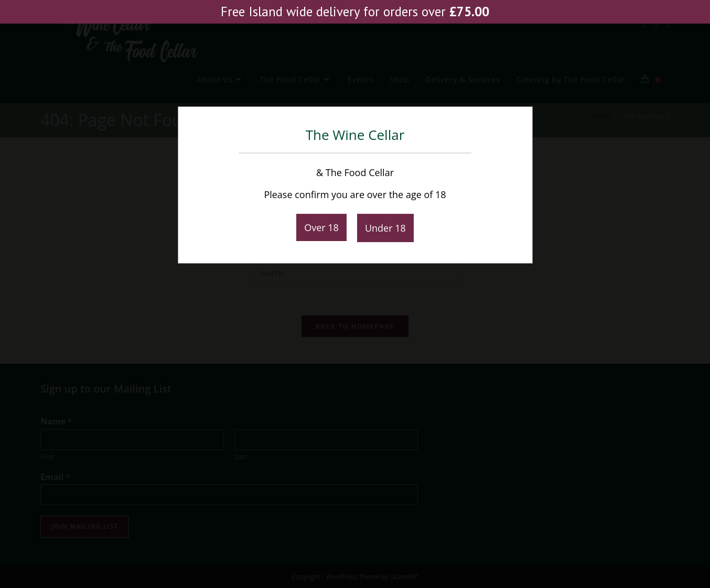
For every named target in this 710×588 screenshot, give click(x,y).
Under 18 (385, 228)
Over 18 (321, 227)
